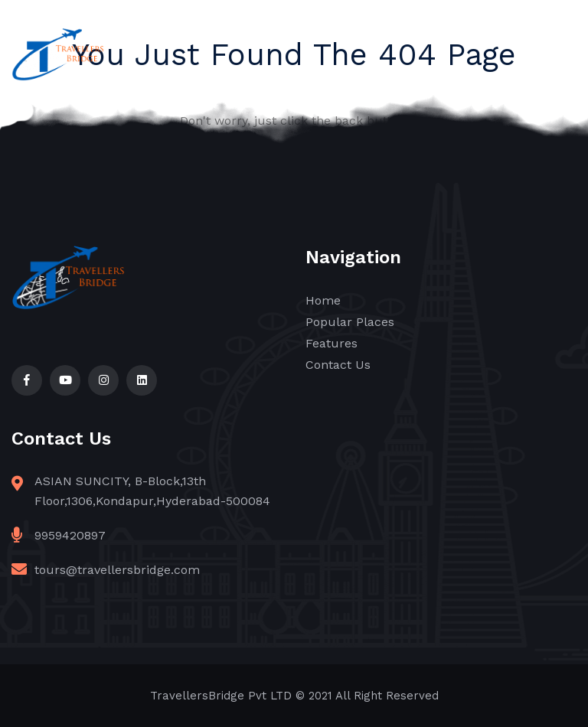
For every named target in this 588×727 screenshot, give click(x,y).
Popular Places (350, 322)
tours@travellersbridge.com (117, 570)
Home (323, 300)
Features (332, 343)
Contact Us (338, 365)
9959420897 (70, 535)
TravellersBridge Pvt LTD (221, 696)
